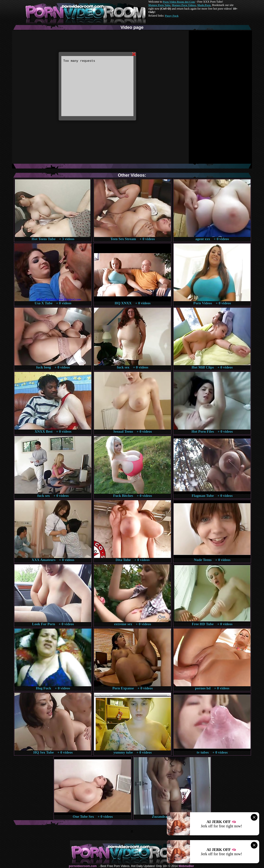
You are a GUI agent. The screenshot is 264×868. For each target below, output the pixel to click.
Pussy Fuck (172, 16)
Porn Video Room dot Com (179, 2)
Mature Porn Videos (184, 5)
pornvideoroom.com (83, 866)
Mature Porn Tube (159, 5)
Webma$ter (186, 866)
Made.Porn (204, 5)
